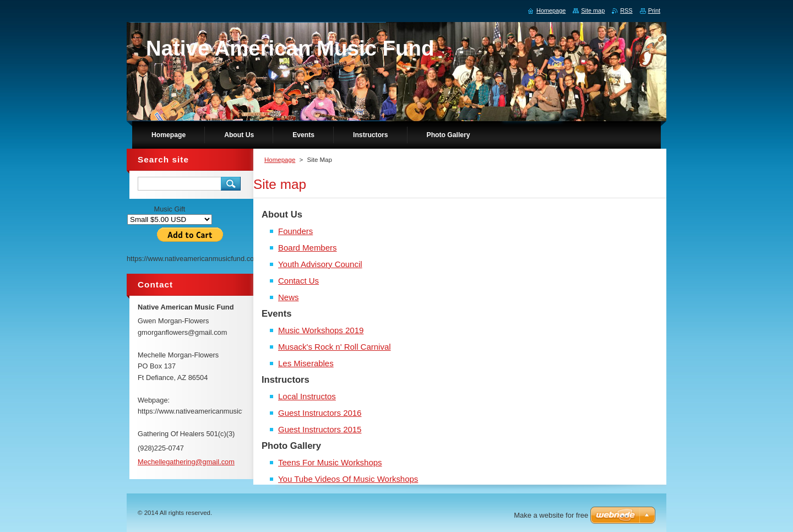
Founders (295, 231)
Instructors (286, 380)
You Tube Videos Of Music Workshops (348, 479)
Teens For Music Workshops (330, 462)
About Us (282, 215)
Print (654, 10)
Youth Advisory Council (320, 264)
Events (277, 314)
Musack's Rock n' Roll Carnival (335, 347)
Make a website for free (551, 515)
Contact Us (298, 281)
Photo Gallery (291, 446)
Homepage (280, 160)
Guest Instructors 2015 (320, 429)
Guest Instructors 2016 (320, 413)
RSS (626, 10)
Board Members (307, 248)
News (288, 297)
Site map (593, 10)
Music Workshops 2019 (321, 330)
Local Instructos (307, 396)
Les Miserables (306, 363)
